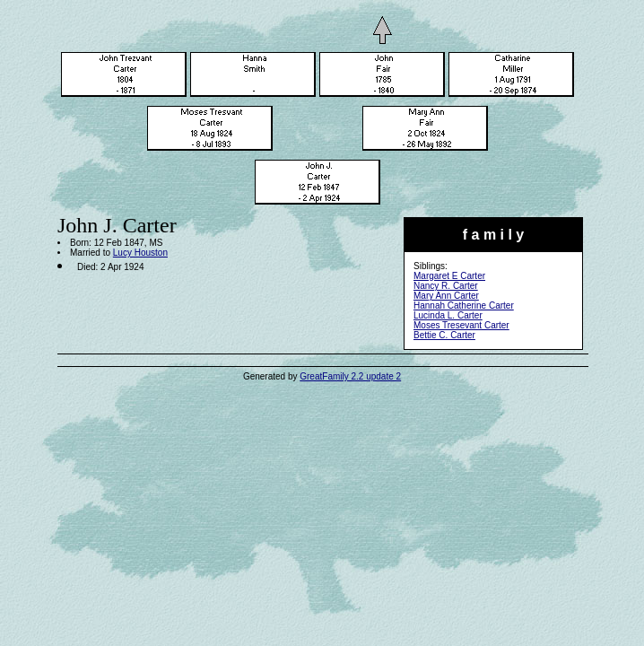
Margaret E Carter (449, 276)
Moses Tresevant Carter (461, 325)
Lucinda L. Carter (448, 315)
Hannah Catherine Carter (464, 306)
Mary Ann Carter (446, 296)
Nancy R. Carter (446, 286)
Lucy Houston (140, 253)
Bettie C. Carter (444, 335)
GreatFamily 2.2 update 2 (350, 376)
